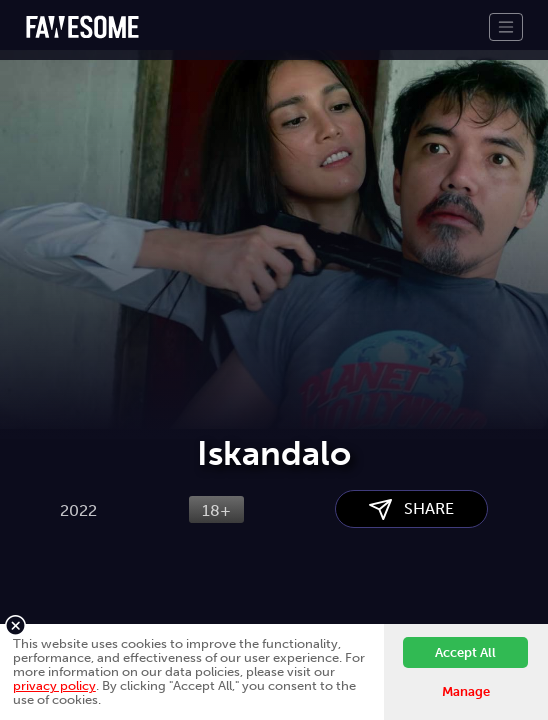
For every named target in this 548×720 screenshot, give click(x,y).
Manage (466, 691)
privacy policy (54, 685)
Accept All (465, 652)
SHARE (411, 509)
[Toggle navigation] (506, 27)
